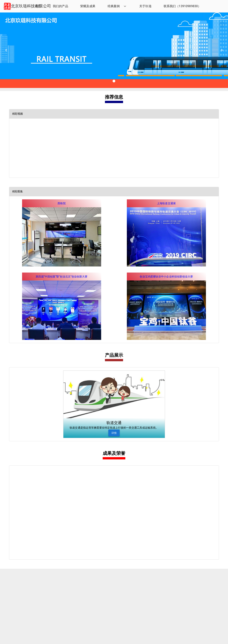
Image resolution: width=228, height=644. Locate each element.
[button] (117, 6)
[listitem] (38, 6)
